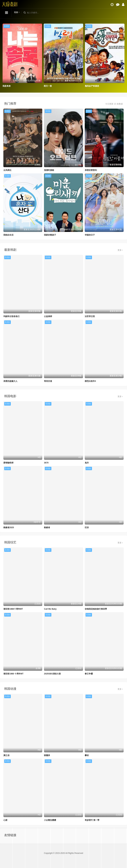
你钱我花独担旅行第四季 (96, 609)
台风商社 (7, 170)
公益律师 (48, 316)
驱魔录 (47, 755)
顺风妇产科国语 (92, 86)
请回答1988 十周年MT (13, 674)
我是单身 (7, 86)
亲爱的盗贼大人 (10, 381)
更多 (120, 250)
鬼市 (87, 463)
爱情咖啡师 (8, 463)
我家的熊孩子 (50, 235)
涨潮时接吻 (49, 170)
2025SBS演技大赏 (52, 674)
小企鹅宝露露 (50, 820)
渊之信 (6, 755)
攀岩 (87, 755)
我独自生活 (8, 235)
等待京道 (48, 381)
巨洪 (87, 528)
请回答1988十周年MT (13, 609)
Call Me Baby (50, 609)
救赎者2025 (9, 528)
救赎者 (47, 528)
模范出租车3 (90, 381)
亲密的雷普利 (91, 170)
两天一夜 (48, 86)
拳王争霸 (89, 674)
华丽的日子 (90, 235)
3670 (46, 463)
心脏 (5, 820)
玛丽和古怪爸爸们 (11, 316)
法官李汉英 (90, 316)
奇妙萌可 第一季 (92, 820)
